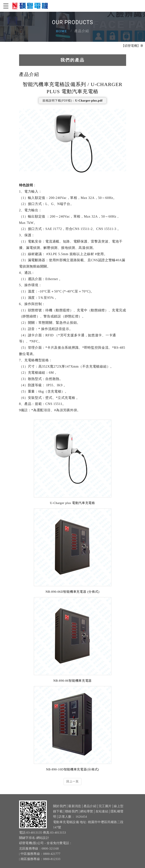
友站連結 (102, 820)
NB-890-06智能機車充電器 (72, 681)
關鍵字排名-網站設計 (34, 846)
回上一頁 (72, 781)
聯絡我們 (71, 820)
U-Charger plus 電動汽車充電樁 (72, 503)
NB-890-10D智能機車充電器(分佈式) (72, 769)
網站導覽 (87, 820)
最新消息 (75, 814)
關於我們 (59, 814)
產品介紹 (90, 814)
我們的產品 (72, 60)
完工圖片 (105, 814)
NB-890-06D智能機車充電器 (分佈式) (72, 592)
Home (61, 31)
